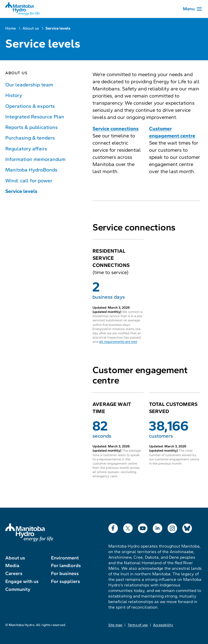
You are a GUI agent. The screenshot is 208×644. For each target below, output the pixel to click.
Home (11, 28)
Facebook (113, 527)
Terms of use (138, 625)
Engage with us (22, 581)
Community (18, 589)
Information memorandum (35, 159)
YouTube (143, 527)
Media (12, 566)
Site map (115, 625)
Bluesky (187, 527)
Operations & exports (30, 106)
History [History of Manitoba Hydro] (14, 95)
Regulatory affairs (26, 149)
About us (31, 28)
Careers (14, 573)
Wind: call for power (29, 181)
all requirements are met (118, 342)
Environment (65, 558)
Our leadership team (29, 85)
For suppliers (66, 581)
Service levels (21, 191)
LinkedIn (158, 527)
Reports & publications (31, 127)
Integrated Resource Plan (35, 117)
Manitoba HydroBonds (31, 170)
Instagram (172, 527)
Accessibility (163, 625)
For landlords (66, 566)
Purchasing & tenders (30, 138)
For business (65, 573)
